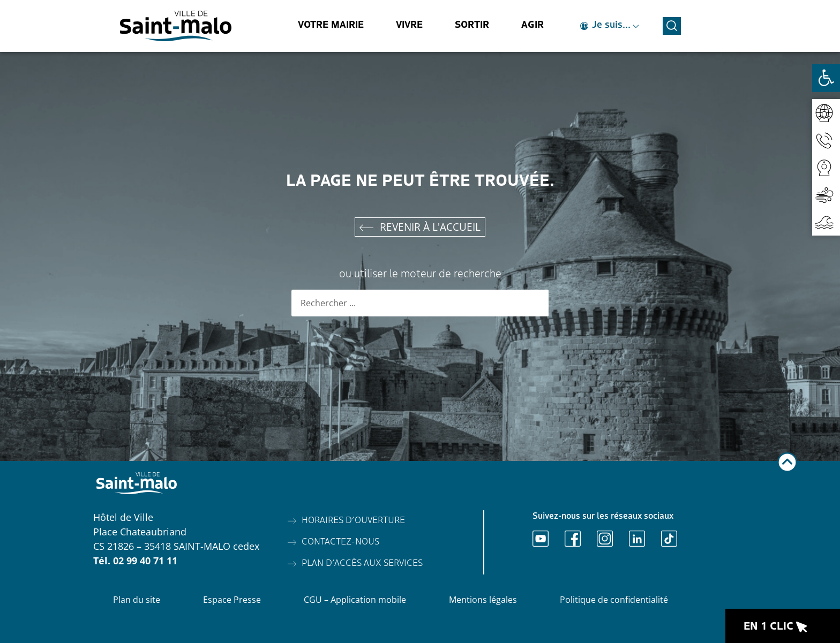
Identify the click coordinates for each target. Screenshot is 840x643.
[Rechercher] (535, 303)
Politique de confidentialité (614, 600)
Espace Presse (232, 600)
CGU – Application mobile (355, 600)
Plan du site (137, 600)
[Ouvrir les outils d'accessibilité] (826, 78)
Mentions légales (483, 600)
